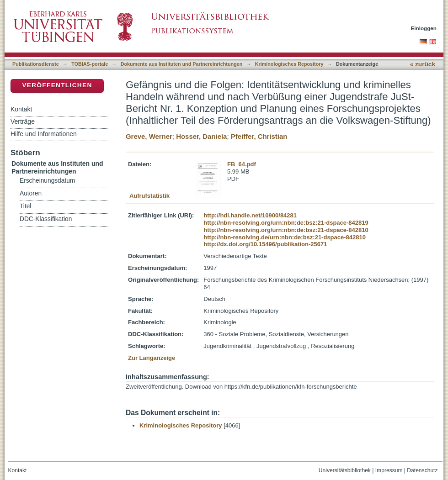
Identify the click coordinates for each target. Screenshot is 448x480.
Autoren (31, 193)
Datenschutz (422, 470)
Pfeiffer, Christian (259, 136)
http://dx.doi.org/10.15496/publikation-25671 (265, 244)
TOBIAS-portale (90, 64)
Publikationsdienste (36, 64)
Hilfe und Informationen (44, 134)
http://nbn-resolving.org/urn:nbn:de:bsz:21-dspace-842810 (286, 230)
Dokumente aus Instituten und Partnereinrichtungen (182, 64)
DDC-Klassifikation (46, 219)
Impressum (389, 470)
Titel (25, 206)
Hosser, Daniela (201, 136)
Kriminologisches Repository (289, 64)
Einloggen (424, 28)
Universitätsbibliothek (345, 470)
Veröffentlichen (57, 85)
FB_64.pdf (242, 164)
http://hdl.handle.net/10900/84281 (250, 215)
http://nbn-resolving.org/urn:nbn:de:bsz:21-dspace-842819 (286, 223)
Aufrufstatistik (149, 196)
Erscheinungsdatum (47, 181)
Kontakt (21, 109)
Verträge (23, 121)
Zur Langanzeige (152, 358)
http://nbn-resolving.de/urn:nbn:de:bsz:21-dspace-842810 (285, 237)
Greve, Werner (149, 136)
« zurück (423, 64)
